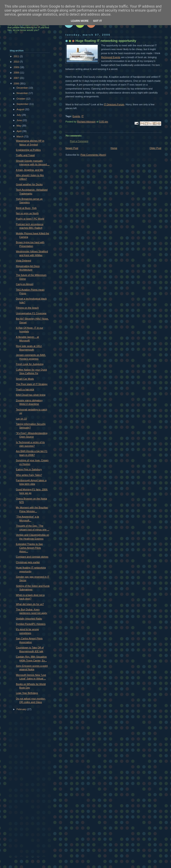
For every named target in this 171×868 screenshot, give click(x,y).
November (22, 93)
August (21, 109)
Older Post (155, 148)
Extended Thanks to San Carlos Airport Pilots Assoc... (30, 548)
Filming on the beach (27, 308)
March (20, 137)
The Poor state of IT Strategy (32, 384)
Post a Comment (79, 141)
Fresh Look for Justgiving (30, 364)
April (19, 131)
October (21, 99)
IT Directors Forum (114, 104)
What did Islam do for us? (30, 604)
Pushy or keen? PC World (30, 219)
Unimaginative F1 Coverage (31, 313)
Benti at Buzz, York (26, 208)
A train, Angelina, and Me (30, 170)
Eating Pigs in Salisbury (29, 469)
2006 (17, 84)
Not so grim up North (27, 213)
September (23, 104)
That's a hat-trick (25, 389)
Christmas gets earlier (28, 562)
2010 (17, 62)
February (22, 709)
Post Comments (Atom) (93, 155)
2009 (17, 67)
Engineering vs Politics (28, 150)
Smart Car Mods (25, 379)
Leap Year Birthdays (27, 693)
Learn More (80, 21)
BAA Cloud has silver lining (31, 395)
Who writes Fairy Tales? (29, 475)
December (22, 88)
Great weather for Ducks (29, 184)
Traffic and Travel (25, 155)
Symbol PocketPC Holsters (31, 624)
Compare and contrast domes (32, 557)
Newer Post (72, 148)
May (19, 126)
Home (114, 148)
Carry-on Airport (25, 284)
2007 (17, 78)
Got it (98, 21)
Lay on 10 (21, 419)
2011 (17, 56)
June (19, 120)
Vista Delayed (24, 261)
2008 (17, 73)
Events (76, 116)
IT (83, 116)
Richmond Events (111, 57)
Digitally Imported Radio (29, 619)
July (19, 115)
